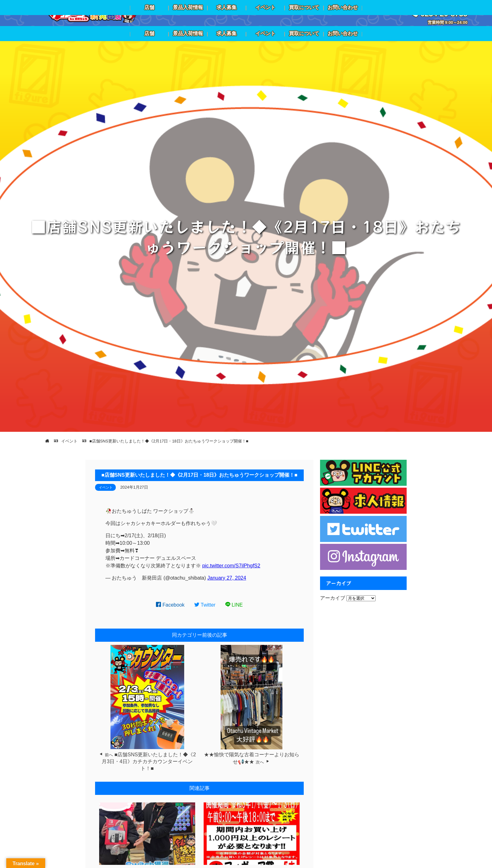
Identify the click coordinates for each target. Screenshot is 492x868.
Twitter (205, 605)
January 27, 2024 (227, 578)
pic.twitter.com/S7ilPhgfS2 (231, 566)
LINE (234, 605)
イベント (106, 487)
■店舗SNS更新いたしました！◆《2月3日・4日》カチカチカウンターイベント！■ (149, 762)
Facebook (170, 605)
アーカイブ (333, 598)
